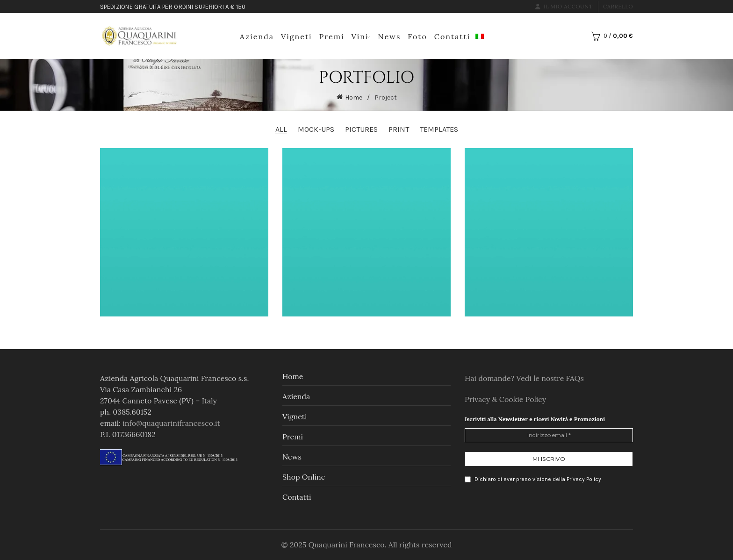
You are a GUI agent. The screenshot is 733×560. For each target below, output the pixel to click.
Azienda (257, 36)
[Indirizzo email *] (549, 435)
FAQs (575, 378)
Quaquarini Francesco (347, 545)
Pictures (361, 129)
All (281, 129)
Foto (417, 36)
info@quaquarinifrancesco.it (171, 423)
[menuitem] (480, 35)
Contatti (453, 36)
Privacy (478, 399)
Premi (332, 36)
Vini (360, 36)
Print (399, 129)
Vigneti (297, 36)
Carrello (618, 6)
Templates (439, 129)
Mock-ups (316, 129)
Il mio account (564, 6)
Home (354, 97)
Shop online (304, 477)
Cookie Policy (523, 399)
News (389, 36)
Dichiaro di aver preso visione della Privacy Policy (533, 479)
